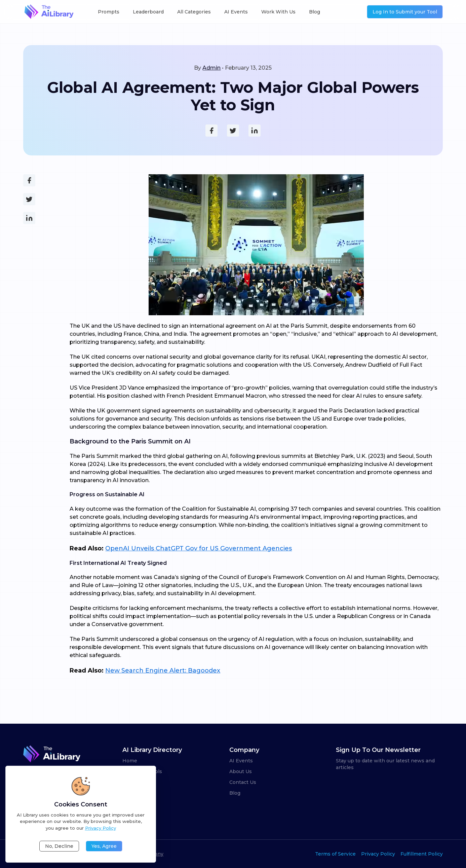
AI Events (236, 12)
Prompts (109, 12)
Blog (315, 12)
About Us (241, 771)
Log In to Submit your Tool (405, 12)
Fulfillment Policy (422, 854)
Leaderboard (148, 12)
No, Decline (59, 846)
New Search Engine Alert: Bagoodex (163, 671)
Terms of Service (335, 854)
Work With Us (278, 12)
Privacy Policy (378, 854)
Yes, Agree (104, 846)
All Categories (194, 12)
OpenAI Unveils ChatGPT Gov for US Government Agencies (199, 548)
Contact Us (243, 782)
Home (130, 761)
